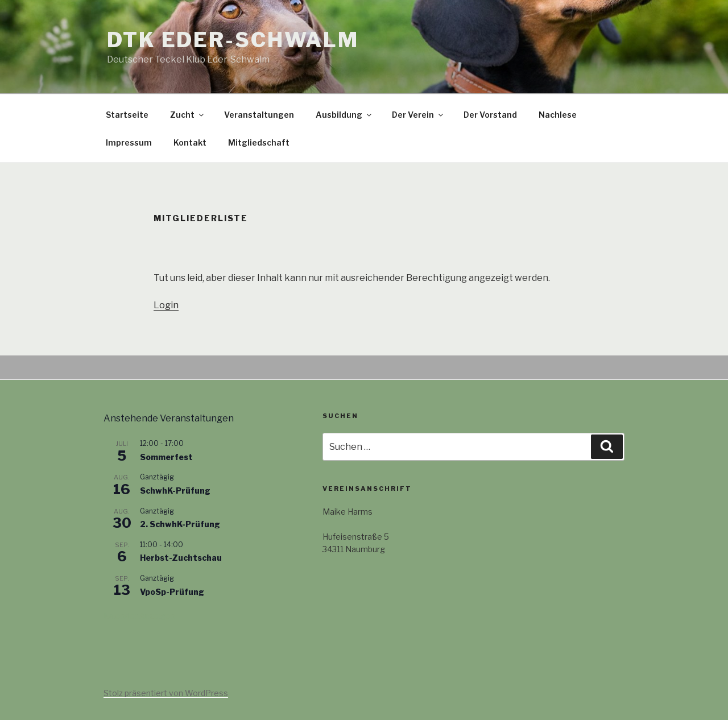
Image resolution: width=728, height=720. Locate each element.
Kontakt (190, 142)
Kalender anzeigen (139, 616)
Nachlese (558, 115)
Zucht (188, 115)
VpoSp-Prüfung (172, 592)
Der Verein (418, 115)
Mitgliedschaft (259, 142)
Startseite (127, 115)
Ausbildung (344, 115)
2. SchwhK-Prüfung (180, 524)
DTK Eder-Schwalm (233, 40)
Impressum (129, 142)
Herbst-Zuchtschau (181, 558)
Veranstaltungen (259, 115)
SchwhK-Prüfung (175, 491)
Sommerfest (166, 457)
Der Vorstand (490, 115)
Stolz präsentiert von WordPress (166, 693)
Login (166, 305)
